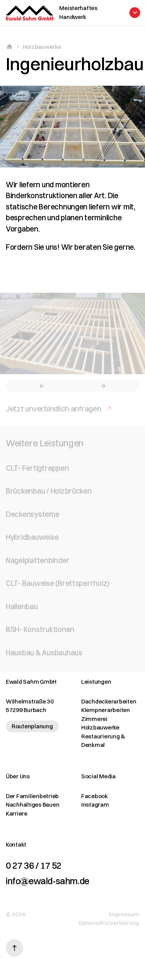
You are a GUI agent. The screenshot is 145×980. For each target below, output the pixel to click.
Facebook (95, 796)
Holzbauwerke (42, 47)
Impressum (124, 914)
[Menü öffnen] (96, 13)
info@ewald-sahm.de (48, 881)
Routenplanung (32, 726)
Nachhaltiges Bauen (32, 805)
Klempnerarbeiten (106, 710)
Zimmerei (94, 719)
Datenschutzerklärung (109, 923)
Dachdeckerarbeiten (109, 701)
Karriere (17, 813)
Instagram (95, 805)
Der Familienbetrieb (32, 796)
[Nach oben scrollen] (14, 948)
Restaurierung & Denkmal (103, 741)
